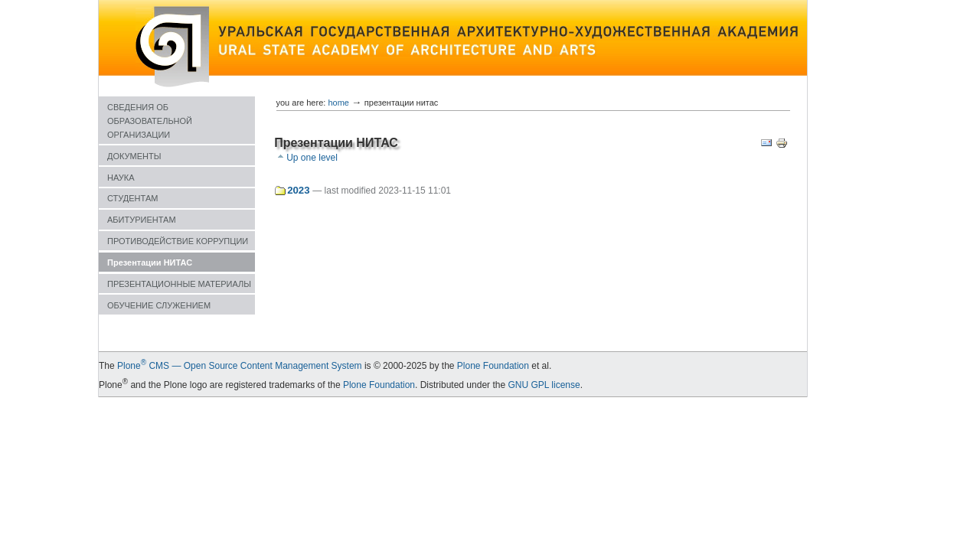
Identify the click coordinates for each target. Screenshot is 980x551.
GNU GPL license (544, 385)
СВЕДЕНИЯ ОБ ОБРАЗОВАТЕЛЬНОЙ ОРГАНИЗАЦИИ (150, 121)
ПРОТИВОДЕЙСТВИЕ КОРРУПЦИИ (178, 241)
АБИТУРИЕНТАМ (142, 220)
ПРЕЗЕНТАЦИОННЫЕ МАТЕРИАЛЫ (179, 284)
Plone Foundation (493, 366)
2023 (298, 190)
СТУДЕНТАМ (132, 198)
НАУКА (121, 178)
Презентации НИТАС (150, 262)
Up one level (312, 158)
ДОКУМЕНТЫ (134, 156)
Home (338, 103)
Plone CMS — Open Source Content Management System (240, 366)
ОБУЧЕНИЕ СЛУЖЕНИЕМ (159, 305)
